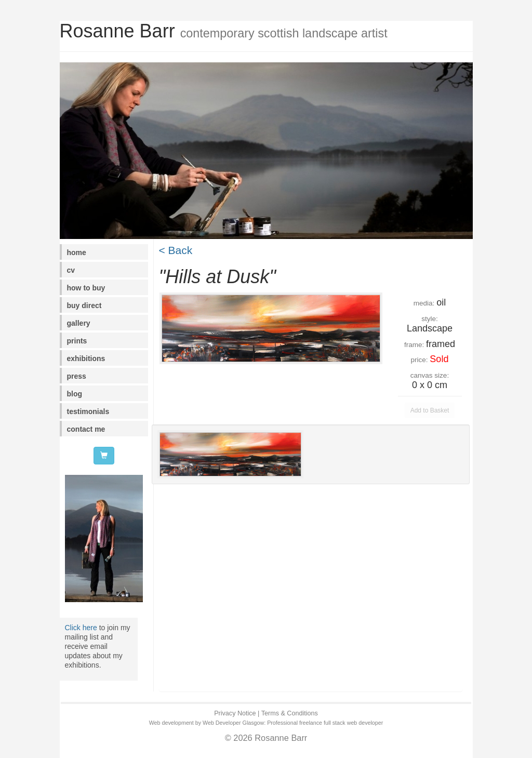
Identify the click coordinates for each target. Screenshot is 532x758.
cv (71, 270)
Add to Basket (430, 410)
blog (75, 394)
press (77, 376)
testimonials (88, 411)
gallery (79, 323)
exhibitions (86, 358)
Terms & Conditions (290, 713)
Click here (81, 628)
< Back (176, 250)
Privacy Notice (235, 713)
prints (77, 341)
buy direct (84, 305)
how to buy (86, 288)
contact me (86, 429)
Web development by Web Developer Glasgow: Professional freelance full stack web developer (266, 723)
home (77, 252)
